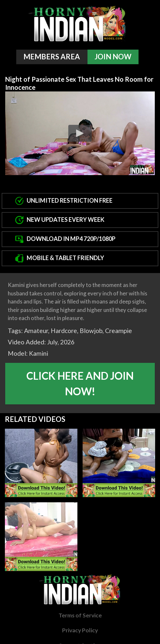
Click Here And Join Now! (80, 383)
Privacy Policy (80, 630)
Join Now (113, 57)
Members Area (52, 57)
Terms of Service (80, 615)
